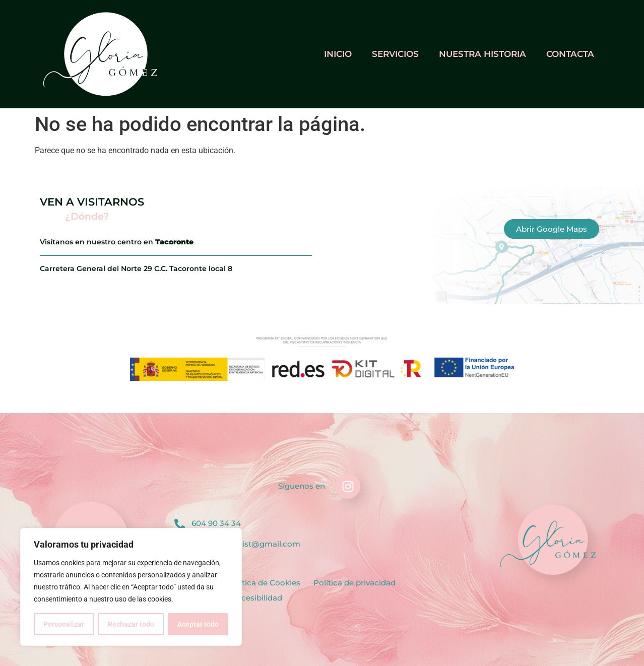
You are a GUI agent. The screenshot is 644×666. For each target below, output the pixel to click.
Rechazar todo (131, 624)
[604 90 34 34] (180, 524)
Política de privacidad (355, 583)
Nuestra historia (482, 54)
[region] (131, 587)
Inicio (338, 54)
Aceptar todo (198, 624)
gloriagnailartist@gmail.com (246, 544)
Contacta (570, 54)
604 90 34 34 (216, 523)
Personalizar (64, 624)
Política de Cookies (264, 583)
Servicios (395, 54)
